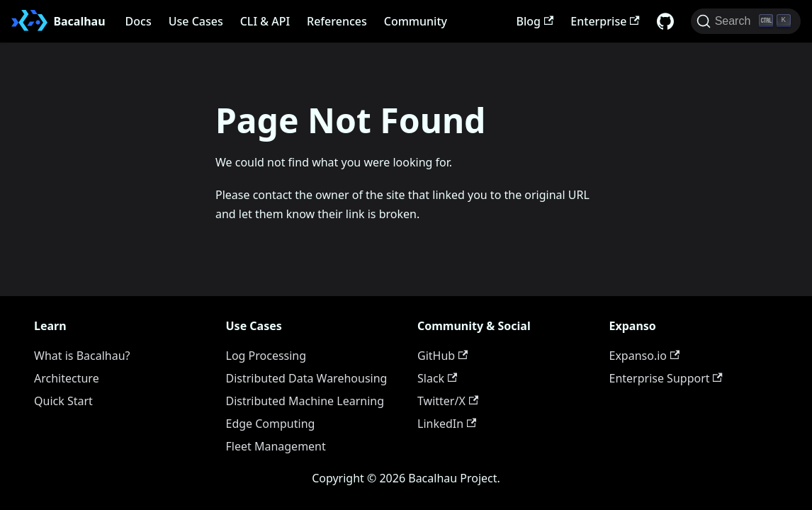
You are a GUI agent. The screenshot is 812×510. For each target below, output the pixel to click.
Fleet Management (276, 446)
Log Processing (266, 356)
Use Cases (196, 21)
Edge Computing (271, 424)
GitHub (442, 356)
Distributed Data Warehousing (307, 378)
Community (416, 21)
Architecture (67, 378)
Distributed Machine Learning (305, 401)
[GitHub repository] (665, 21)
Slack (437, 378)
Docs (139, 21)
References (337, 21)
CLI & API (265, 21)
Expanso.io (645, 356)
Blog (535, 21)
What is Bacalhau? (82, 356)
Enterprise (605, 21)
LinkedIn (447, 424)
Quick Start (63, 401)
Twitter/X (448, 401)
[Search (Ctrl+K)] (746, 21)
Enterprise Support (666, 378)
